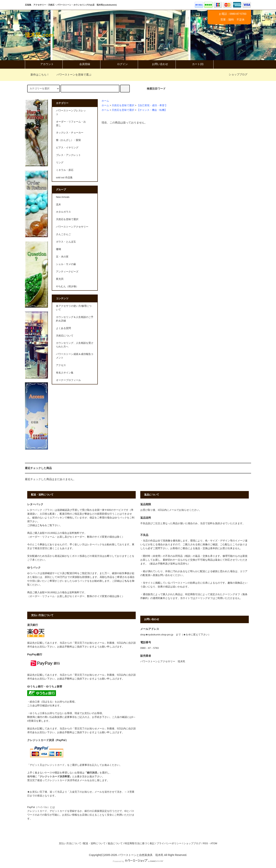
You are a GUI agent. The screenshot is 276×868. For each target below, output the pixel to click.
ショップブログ (238, 74)
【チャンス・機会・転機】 (152, 110)
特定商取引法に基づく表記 (140, 843)
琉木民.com (39, 35)
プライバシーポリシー (169, 843)
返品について (115, 843)
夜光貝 (60, 279)
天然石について (65, 336)
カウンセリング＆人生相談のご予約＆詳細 (75, 319)
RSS (205, 843)
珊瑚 (58, 249)
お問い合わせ (157, 64)
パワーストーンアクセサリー (72, 227)
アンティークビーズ (67, 272)
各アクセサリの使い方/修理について (74, 308)
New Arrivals (63, 197)
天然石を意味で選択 (123, 105)
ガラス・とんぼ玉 (66, 242)
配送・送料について (94, 843)
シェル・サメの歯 (66, 264)
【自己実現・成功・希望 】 (152, 105)
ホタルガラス (63, 212)
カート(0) (194, 64)
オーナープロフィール (68, 380)
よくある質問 (63, 328)
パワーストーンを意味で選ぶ (72, 75)
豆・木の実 (62, 257)
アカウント (44, 64)
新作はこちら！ (38, 75)
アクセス (61, 365)
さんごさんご (63, 234)
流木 (58, 205)
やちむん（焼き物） (67, 286)
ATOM (214, 843)
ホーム (105, 101)
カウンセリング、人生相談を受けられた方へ (75, 345)
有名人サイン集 (65, 373)
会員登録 (81, 64)
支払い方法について (70, 843)
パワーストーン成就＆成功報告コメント (75, 356)
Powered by (138, 861)
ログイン (119, 64)
